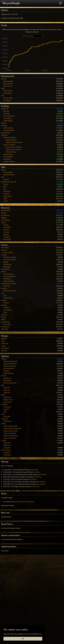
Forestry (6, 230)
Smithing (4, 135)
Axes (3, 177)
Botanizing (7, 239)
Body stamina (8, 84)
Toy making (7, 118)
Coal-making (5, 220)
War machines (6, 450)
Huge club (7, 416)
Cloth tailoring (8, 128)
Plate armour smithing (13, 149)
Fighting (4, 359)
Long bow (7, 448)
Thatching (5, 329)
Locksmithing (8, 157)
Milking (6, 234)
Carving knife (8, 172)
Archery (4, 440)
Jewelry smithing (9, 161)
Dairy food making (10, 257)
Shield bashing (8, 373)
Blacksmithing (8, 154)
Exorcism (4, 351)
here (40, 634)
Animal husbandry (10, 276)
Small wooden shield (10, 426)
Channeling (5, 348)
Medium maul (8, 400)
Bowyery (6, 111)
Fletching (7, 113)
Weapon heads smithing (14, 142)
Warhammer (8, 421)
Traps (5, 312)
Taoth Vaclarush (20, 502)
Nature (4, 222)
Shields (4, 424)
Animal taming (8, 274)
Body (3, 79)
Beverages (7, 267)
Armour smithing (9, 145)
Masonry (4, 250)
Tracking (4, 315)
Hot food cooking (9, 260)
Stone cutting (8, 252)
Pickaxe (6, 191)
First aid (6, 303)
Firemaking (5, 248)
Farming (6, 232)
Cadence (37, 472)
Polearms (4, 404)
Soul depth (7, 100)
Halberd (6, 409)
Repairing (7, 286)
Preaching (5, 343)
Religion (4, 339)
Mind (3, 88)
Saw (5, 189)
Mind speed (7, 93)
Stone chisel (7, 196)
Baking (6, 262)
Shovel (6, 184)
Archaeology (5, 322)
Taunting (6, 371)
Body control (8, 86)
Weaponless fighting (10, 361)
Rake (5, 187)
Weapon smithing (9, 137)
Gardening (7, 227)
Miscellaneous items (8, 182)
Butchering (7, 264)
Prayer (3, 346)
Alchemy (4, 288)
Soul (3, 96)
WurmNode (11, 3)
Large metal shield (10, 438)
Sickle (5, 199)
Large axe (7, 390)
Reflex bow (7, 445)
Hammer (6, 194)
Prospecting (5, 215)
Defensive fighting (10, 366)
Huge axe (7, 392)
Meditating (7, 279)
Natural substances (10, 291)
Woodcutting (6, 210)
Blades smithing (11, 140)
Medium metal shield (10, 436)
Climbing (4, 327)
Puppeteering (8, 298)
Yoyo (5, 296)
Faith (3, 341)
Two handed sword (10, 383)
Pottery (4, 123)
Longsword (7, 378)
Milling (3, 319)
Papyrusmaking (9, 281)
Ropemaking (5, 133)
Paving (3, 317)
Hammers (4, 419)
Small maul (7, 397)
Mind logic (7, 91)
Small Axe (7, 388)
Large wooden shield (10, 431)
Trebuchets (7, 455)
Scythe (6, 201)
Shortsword (7, 380)
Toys (3, 293)
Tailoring (4, 125)
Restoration (7, 324)
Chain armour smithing (14, 147)
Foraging (6, 237)
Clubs (3, 414)
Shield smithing (11, 152)
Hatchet (6, 179)
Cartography (5, 269)
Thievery (4, 305)
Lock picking (8, 310)
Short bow (7, 443)
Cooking (4, 255)
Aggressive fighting (10, 364)
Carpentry (5, 109)
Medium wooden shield (11, 428)
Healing (4, 300)
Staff (5, 412)
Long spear (7, 407)
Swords (4, 376)
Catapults (7, 452)
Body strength (8, 81)
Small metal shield (9, 433)
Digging (4, 218)
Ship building (8, 121)
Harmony (35, 470)
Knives (3, 170)
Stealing (6, 307)
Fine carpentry (8, 116)
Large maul (7, 402)
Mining (4, 213)
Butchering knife (9, 175)
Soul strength (8, 98)
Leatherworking (9, 130)
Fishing (6, 225)
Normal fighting (9, 368)
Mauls (3, 395)
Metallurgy (7, 159)
